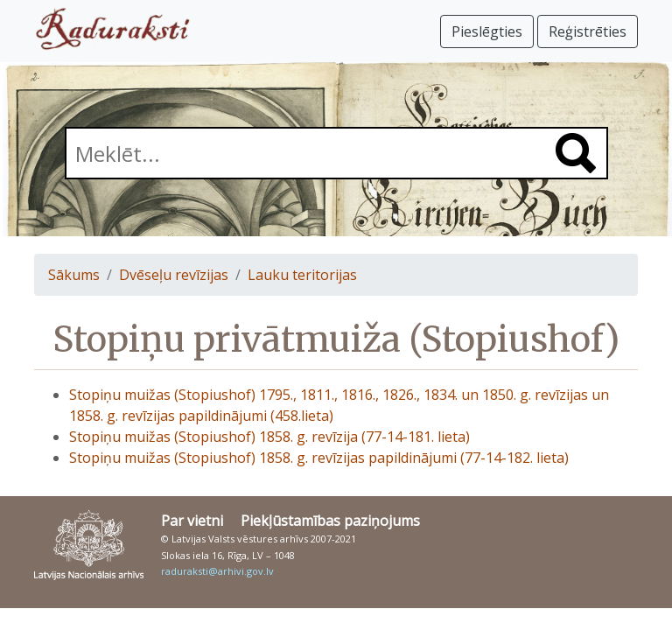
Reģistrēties (588, 31)
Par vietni (192, 521)
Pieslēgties (487, 31)
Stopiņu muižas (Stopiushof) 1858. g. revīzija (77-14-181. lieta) (269, 437)
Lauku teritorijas (302, 275)
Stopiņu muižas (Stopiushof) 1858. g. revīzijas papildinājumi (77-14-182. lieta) (319, 458)
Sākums (74, 275)
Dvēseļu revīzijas (174, 275)
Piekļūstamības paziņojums (330, 521)
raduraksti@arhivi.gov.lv (217, 571)
